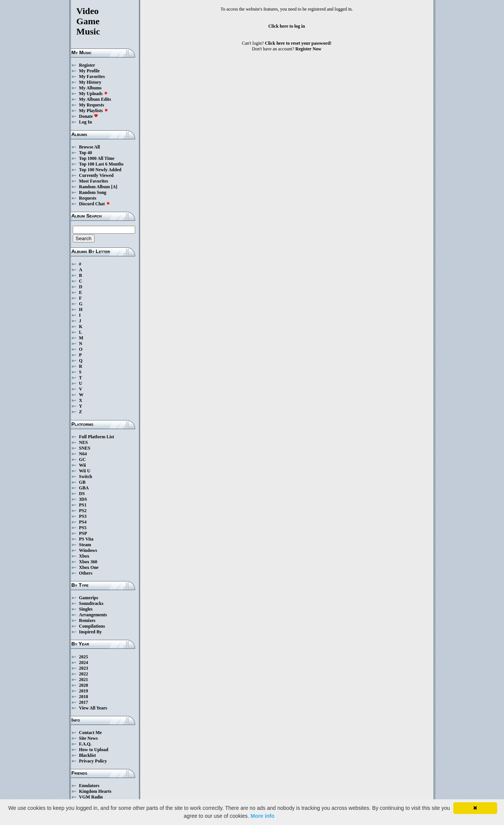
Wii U (85, 471)
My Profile (90, 71)
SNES (85, 448)
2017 (84, 702)
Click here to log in (286, 26)
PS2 (83, 511)
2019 (84, 691)
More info (263, 816)
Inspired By (91, 632)
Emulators (89, 786)
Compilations (92, 626)
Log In (86, 122)
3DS (83, 499)
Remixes (87, 620)
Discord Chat (95, 204)
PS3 (83, 516)
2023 (84, 668)
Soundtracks (91, 603)
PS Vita (86, 539)
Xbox (84, 556)
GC (83, 459)
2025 (84, 657)
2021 (84, 680)
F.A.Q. (85, 744)
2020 (84, 685)
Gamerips (89, 598)
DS (82, 494)
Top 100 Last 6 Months (101, 164)
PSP (83, 533)
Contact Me (91, 733)
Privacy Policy (93, 761)
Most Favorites (94, 181)
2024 (84, 662)
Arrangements (93, 615)
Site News (89, 738)
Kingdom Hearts (95, 791)
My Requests (92, 105)
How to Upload (94, 750)
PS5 (83, 528)
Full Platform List (97, 437)
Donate (89, 116)
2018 (84, 697)
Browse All (90, 147)
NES (83, 442)
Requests (88, 198)
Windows (88, 550)
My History (90, 82)
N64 (83, 454)
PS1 (83, 505)
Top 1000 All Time (97, 158)
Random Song (93, 192)
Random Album (95, 187)
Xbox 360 (88, 562)
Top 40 (86, 153)
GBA (84, 488)
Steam (85, 545)
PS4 (83, 522)
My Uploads (94, 94)
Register (87, 65)
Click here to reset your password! (298, 43)
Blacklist (88, 755)
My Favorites (92, 77)
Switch (86, 477)
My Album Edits (95, 99)
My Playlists (94, 111)
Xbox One (89, 567)
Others (86, 573)
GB (82, 482)
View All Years (93, 708)
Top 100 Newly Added (100, 170)
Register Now (308, 49)
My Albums (91, 88)
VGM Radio (91, 797)
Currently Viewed (96, 175)
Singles (86, 609)
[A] (114, 187)
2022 (84, 674)
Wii (83, 465)
